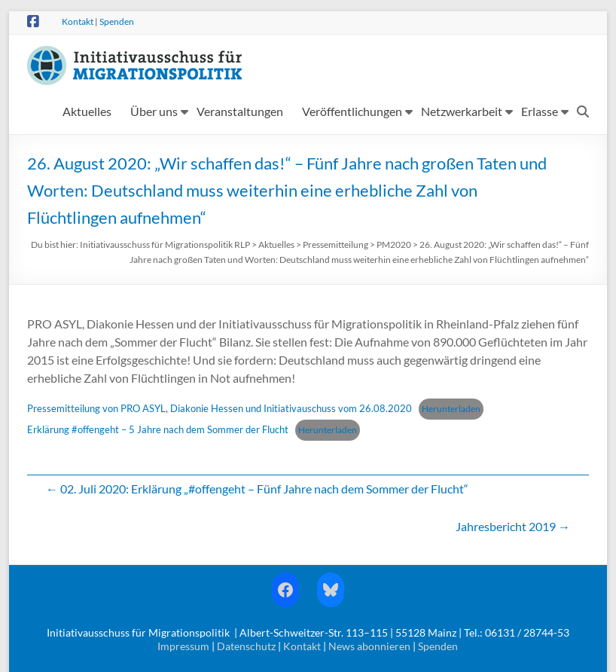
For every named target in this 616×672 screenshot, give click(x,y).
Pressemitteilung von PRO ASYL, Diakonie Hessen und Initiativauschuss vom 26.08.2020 (220, 408)
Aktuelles (87, 111)
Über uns (154, 111)
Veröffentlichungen (352, 111)
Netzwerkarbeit (462, 111)
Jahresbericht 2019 (513, 526)
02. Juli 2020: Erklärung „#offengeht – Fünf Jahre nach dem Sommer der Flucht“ (257, 489)
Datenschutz (246, 646)
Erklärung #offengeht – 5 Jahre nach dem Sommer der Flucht (158, 429)
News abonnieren (369, 646)
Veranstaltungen (240, 111)
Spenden (117, 21)
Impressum (183, 646)
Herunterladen (451, 409)
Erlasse (540, 111)
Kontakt (78, 21)
